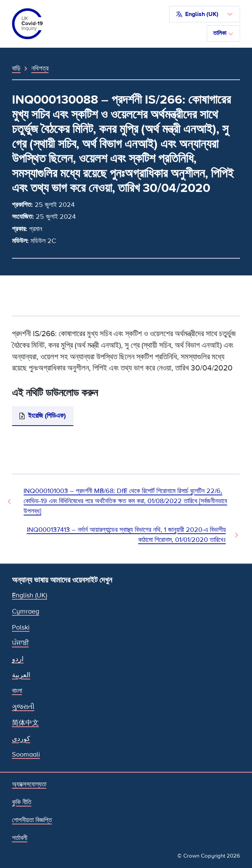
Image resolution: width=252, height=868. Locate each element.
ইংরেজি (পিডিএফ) (47, 416)
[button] (205, 14)
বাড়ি (16, 68)
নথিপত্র (40, 68)
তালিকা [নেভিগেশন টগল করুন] (223, 33)
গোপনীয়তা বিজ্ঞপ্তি (32, 820)
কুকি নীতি (22, 802)
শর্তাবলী (20, 838)
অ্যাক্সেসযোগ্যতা (29, 784)
